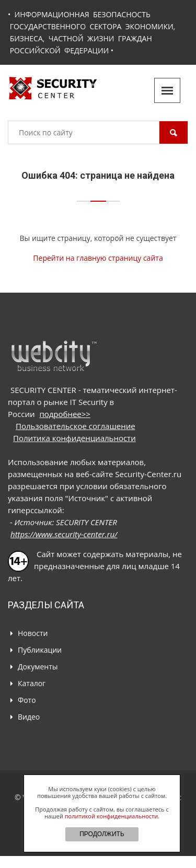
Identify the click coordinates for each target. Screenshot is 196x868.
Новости (33, 633)
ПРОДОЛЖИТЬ (102, 834)
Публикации (40, 650)
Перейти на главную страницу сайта (98, 258)
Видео (29, 717)
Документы (38, 667)
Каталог (32, 683)
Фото (27, 700)
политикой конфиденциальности (111, 816)
